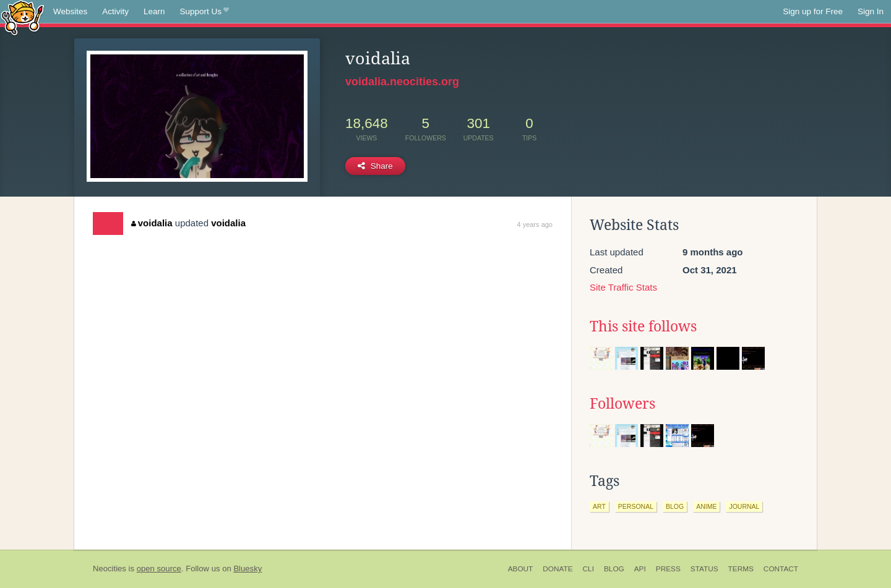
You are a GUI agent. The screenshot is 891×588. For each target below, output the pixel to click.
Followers (622, 404)
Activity (115, 11)
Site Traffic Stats (623, 287)
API (640, 569)
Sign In (871, 11)
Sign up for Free (813, 11)
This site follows (643, 326)
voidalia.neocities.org (402, 82)
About (521, 569)
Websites (70, 11)
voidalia (152, 223)
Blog (614, 569)
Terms (741, 569)
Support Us (204, 12)
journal (744, 506)
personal (636, 506)
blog (675, 506)
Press (668, 569)
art (599, 506)
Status (704, 569)
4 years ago (535, 224)
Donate (557, 569)
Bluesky (247, 569)
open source (159, 569)
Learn (154, 11)
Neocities (110, 569)
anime (706, 506)
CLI (588, 569)
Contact (781, 569)
